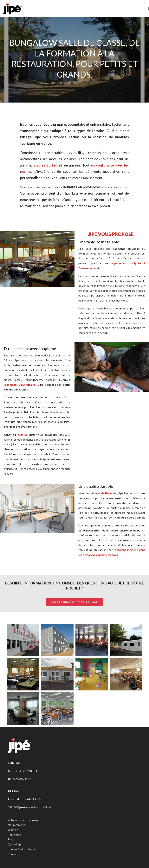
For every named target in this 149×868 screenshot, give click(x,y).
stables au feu (45, 165)
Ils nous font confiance (22, 849)
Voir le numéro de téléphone (75, 602)
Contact (13, 854)
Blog (10, 839)
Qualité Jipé (15, 844)
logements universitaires (20, 385)
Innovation (14, 834)
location (22, 435)
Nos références (17, 825)
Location (13, 830)
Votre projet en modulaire (23, 820)
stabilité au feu (108, 493)
